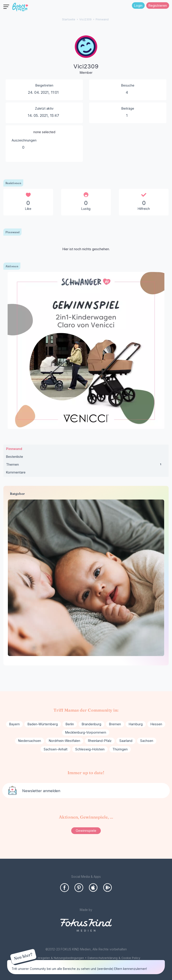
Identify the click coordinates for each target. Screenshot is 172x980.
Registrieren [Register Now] (158, 5)
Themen (86, 465)
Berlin (70, 724)
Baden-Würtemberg (43, 724)
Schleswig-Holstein (90, 749)
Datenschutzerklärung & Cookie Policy (114, 958)
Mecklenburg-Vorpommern (86, 732)
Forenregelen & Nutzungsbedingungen (58, 958)
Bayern (14, 724)
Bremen (115, 724)
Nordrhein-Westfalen (64, 741)
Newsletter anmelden (41, 791)
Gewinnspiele (86, 831)
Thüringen (120, 749)
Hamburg (136, 724)
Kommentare (16, 472)
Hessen (156, 724)
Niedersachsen (30, 741)
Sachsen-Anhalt (56, 749)
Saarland (126, 741)
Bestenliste (15, 457)
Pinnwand (14, 449)
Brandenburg (91, 724)
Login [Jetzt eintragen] (138, 5)
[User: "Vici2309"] (86, 55)
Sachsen (147, 741)
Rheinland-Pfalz (100, 741)
